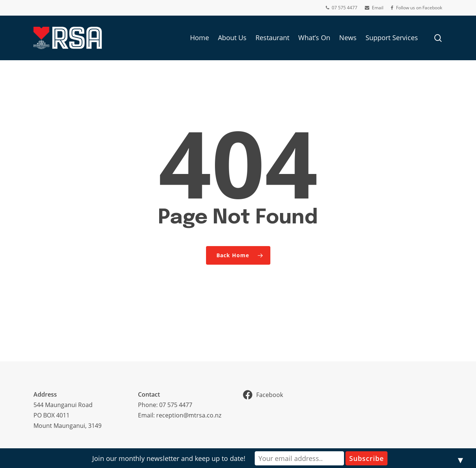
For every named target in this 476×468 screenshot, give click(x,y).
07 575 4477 (176, 405)
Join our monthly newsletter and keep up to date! (169, 458)
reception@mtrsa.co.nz (189, 415)
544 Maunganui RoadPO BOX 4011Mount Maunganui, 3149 (67, 415)
